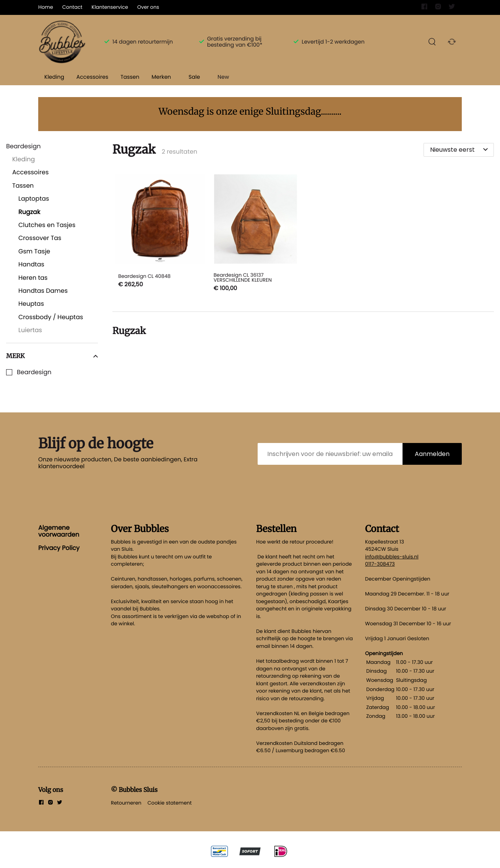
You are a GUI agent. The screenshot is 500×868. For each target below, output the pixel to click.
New (223, 77)
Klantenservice (110, 7)
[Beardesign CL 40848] (160, 234)
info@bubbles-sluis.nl (392, 557)
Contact (72, 7)
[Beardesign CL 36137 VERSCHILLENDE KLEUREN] (256, 234)
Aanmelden (432, 454)
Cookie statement (170, 803)
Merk (52, 356)
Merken (161, 77)
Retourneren (126, 803)
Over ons (148, 7)
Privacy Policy (59, 548)
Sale (194, 77)
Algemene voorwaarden (59, 531)
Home (46, 7)
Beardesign (34, 372)
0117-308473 (380, 564)
